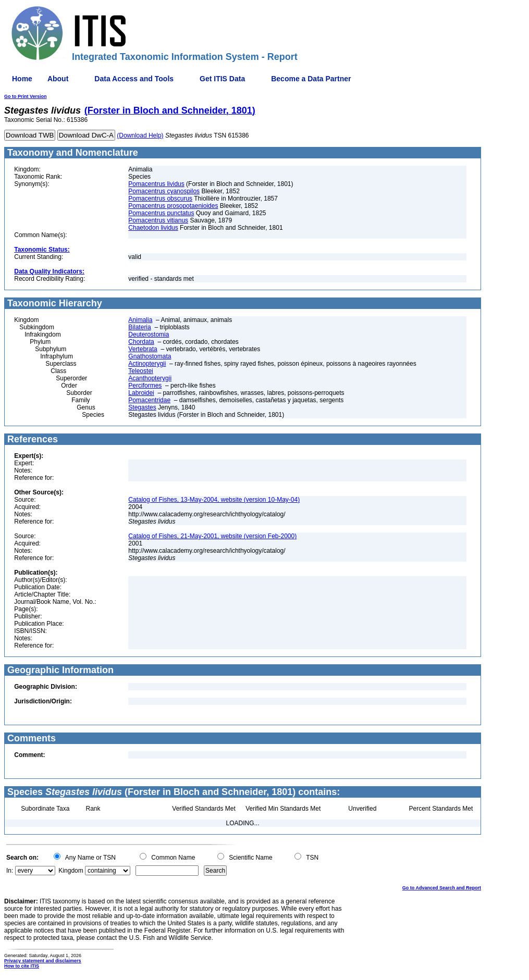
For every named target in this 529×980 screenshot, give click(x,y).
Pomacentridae (149, 400)
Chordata (141, 342)
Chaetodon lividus (153, 228)
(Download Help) (140, 135)
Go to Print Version (26, 96)
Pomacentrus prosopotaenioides (173, 206)
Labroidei (141, 393)
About (58, 79)
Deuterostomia (149, 334)
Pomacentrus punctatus (161, 213)
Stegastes (142, 407)
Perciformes (145, 386)
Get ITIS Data (222, 79)
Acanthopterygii (150, 378)
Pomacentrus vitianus (158, 220)
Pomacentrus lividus (156, 184)
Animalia (140, 320)
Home (22, 79)
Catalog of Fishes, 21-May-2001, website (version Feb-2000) (212, 536)
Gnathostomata (150, 356)
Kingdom (71, 871)
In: (10, 871)
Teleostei (140, 371)
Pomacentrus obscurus (160, 199)
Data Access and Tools (134, 79)
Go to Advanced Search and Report (442, 888)
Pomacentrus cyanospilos (164, 191)
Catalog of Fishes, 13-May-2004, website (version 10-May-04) (214, 500)
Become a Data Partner (311, 79)
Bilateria (139, 327)
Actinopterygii (147, 364)
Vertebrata (143, 349)
